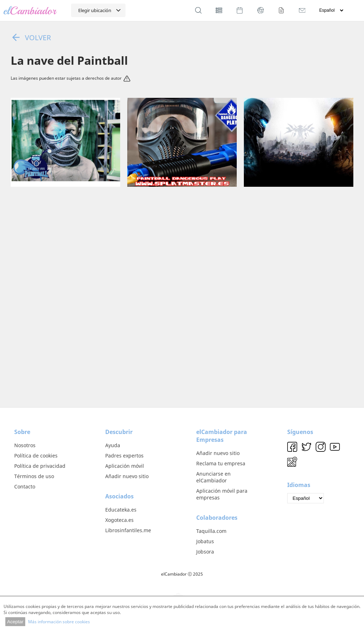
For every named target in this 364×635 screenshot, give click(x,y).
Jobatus (205, 541)
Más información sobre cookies (59, 622)
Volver (31, 37)
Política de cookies (36, 456)
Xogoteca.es (119, 520)
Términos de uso (34, 476)
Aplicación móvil (125, 466)
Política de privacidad (40, 466)
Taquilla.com (211, 531)
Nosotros (25, 445)
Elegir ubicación (95, 10)
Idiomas (299, 485)
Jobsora (205, 552)
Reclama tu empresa (221, 463)
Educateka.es (121, 510)
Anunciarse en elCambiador (213, 477)
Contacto (25, 486)
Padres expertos (124, 456)
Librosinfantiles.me (128, 530)
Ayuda (113, 445)
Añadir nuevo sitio (127, 476)
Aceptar (15, 622)
